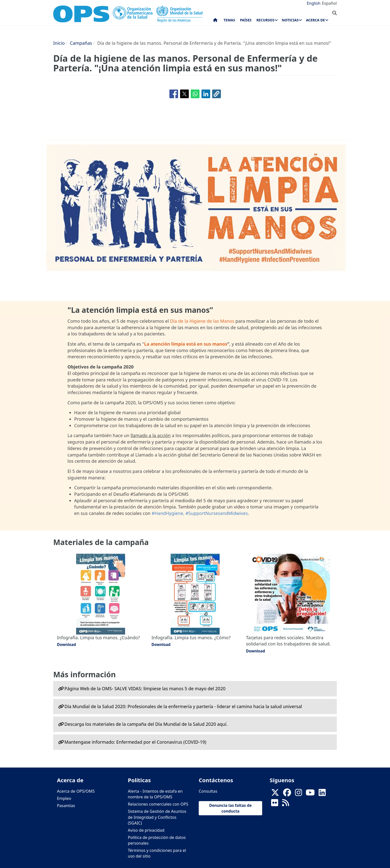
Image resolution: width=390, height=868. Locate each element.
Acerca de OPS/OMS (76, 791)
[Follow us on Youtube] (310, 794)
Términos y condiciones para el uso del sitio (157, 853)
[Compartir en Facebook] (174, 94)
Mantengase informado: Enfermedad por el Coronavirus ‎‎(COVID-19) (135, 742)
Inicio (59, 43)
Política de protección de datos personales (157, 840)
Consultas (208, 791)
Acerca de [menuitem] (315, 20)
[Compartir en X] (184, 94)
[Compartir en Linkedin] (206, 94)
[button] (217, 94)
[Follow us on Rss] (286, 804)
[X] (275, 794)
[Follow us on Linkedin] (322, 794)
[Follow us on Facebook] (287, 794)
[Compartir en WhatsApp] (195, 94)
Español (329, 3)
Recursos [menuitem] (265, 20)
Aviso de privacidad (146, 830)
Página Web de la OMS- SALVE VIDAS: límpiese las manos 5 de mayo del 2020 (145, 688)
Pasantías (66, 806)
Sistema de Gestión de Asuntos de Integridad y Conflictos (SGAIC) (157, 817)
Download (66, 644)
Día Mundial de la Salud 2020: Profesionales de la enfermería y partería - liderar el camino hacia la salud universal (183, 706)
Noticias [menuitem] (290, 20)
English (314, 3)
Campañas (81, 43)
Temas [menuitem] (229, 20)
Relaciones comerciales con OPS (158, 804)
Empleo (64, 798)
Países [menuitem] (246, 20)
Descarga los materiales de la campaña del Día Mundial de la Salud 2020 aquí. (146, 724)
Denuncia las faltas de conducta (230, 808)
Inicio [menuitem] (215, 21)
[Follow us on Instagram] (298, 794)
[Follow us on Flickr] (275, 804)
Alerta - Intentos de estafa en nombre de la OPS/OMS (155, 794)
